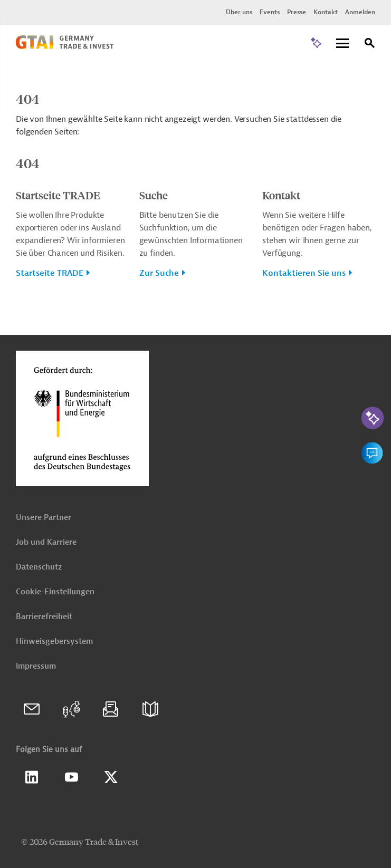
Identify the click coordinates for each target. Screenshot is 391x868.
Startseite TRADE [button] (50, 273)
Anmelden (360, 12)
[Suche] (370, 45)
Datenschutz (39, 567)
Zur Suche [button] (159, 273)
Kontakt (326, 12)
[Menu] (342, 44)
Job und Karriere (46, 542)
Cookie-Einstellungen (55, 592)
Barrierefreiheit (44, 617)
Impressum (36, 666)
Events (270, 12)
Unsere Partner (44, 518)
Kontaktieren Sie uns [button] (304, 273)
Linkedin (32, 777)
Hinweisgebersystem (54, 642)
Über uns (239, 12)
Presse (297, 12)
